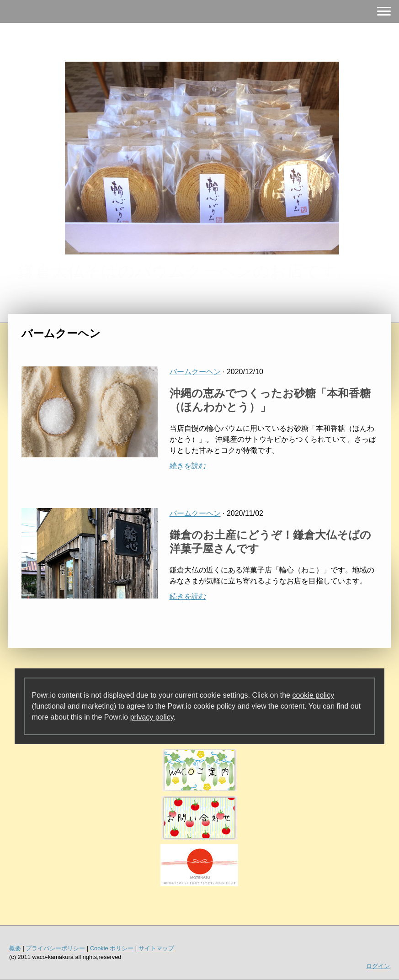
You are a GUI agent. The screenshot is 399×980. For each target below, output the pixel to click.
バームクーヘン (195, 372)
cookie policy (314, 695)
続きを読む (188, 466)
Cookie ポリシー (112, 948)
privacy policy (152, 717)
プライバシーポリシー (55, 948)
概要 (15, 948)
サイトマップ (156, 948)
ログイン (378, 966)
